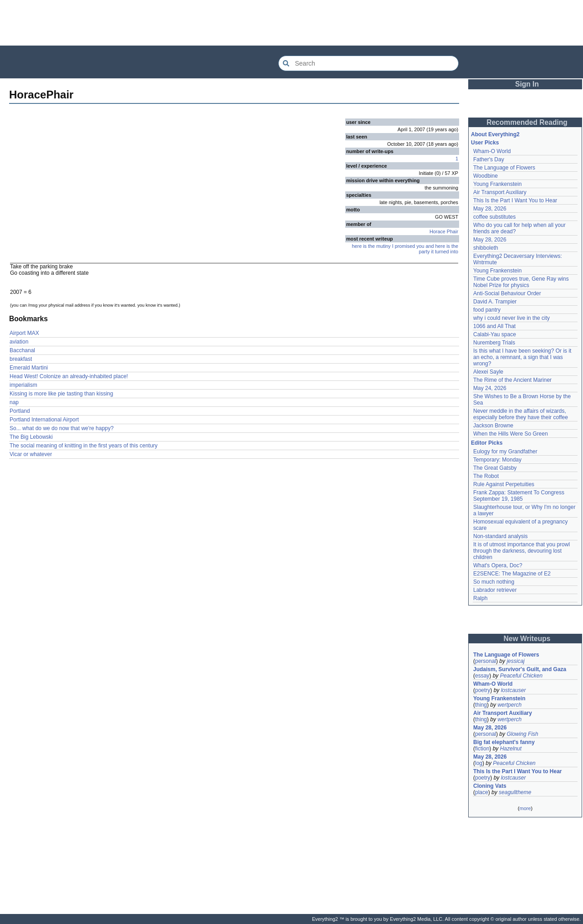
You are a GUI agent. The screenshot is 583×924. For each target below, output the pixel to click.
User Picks (485, 143)
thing (481, 705)
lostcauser (514, 690)
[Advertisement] (291, 23)
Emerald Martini (29, 368)
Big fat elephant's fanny (504, 742)
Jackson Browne (493, 426)
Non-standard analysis (500, 536)
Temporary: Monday (497, 460)
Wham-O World (492, 151)
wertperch (509, 705)
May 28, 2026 (490, 209)
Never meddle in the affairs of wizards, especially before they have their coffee (521, 414)
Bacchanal (22, 350)
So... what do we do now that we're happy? (61, 428)
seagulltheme (515, 792)
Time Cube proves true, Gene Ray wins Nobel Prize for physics (522, 282)
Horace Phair (444, 231)
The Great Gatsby (495, 468)
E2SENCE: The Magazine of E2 (512, 574)
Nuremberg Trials (494, 343)
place (482, 792)
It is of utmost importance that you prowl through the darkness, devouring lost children (522, 551)
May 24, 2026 (490, 388)
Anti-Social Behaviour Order (507, 293)
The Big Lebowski (31, 437)
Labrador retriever (495, 590)
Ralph (480, 598)
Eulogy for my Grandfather (505, 452)
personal (486, 661)
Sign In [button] (527, 84)
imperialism (23, 385)
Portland (20, 411)
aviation (19, 342)
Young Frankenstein (497, 184)
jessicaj (515, 661)
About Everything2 (495, 134)
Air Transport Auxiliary (500, 192)
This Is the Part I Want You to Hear (515, 200)
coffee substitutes (494, 217)
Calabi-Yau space (495, 334)
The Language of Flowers (504, 168)
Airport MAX (24, 333)
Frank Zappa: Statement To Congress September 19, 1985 (519, 496)
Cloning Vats (490, 786)
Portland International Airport (44, 420)
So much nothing (494, 582)
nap (14, 402)
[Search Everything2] (368, 63)
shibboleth (486, 248)
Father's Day (489, 159)
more (525, 808)
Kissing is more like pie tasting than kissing (61, 394)
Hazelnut (511, 749)
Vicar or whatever (31, 454)
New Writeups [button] (527, 639)
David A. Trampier (495, 302)
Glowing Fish (522, 734)
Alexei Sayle (488, 372)
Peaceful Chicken (521, 676)
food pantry (487, 310)
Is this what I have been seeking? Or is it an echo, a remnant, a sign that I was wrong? (523, 357)
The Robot (486, 476)
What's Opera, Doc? (498, 565)
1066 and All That (494, 326)
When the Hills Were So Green (511, 434)
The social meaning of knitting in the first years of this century (84, 446)
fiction (482, 749)
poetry (483, 690)
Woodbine (486, 176)
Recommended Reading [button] (527, 122)
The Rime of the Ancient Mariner (512, 380)
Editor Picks (487, 443)
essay (482, 676)
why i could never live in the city (511, 318)
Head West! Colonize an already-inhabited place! (69, 376)
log (479, 763)
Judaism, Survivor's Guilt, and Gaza (520, 669)
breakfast (21, 359)
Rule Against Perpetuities (504, 484)
